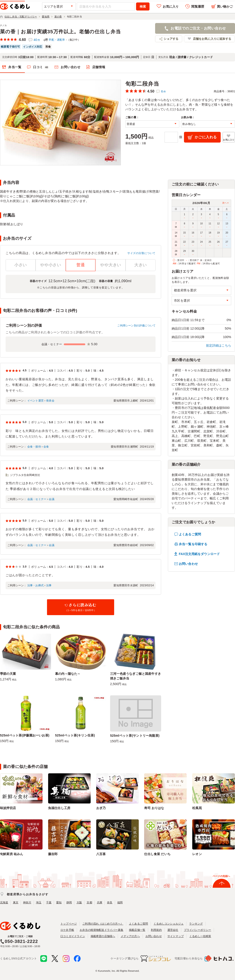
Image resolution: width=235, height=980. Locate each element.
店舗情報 (99, 67)
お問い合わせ (70, 67)
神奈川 (27, 902)
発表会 (50, 401)
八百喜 (101, 854)
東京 (16, 902)
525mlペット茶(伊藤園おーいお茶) (25, 735)
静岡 (69, 902)
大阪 (79, 902)
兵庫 (100, 902)
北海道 (4, 902)
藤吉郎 (53, 854)
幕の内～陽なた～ (68, 674)
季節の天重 (8, 674)
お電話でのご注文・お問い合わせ (198, 28)
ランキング (196, 924)
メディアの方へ (130, 936)
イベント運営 (35, 401)
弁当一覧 (15, 67)
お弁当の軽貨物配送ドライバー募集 (101, 930)
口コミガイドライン (73, 936)
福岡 (120, 902)
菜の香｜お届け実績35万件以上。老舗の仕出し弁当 (60, 32)
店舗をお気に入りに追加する (212, 39)
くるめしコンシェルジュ (169, 924)
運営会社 (173, 930)
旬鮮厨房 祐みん (12, 854)
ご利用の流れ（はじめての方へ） (103, 924)
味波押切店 (8, 808)
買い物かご (225, 6)
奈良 (110, 902)
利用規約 (156, 930)
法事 (49, 585)
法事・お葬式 (35, 585)
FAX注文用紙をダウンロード (199, 554)
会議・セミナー (37, 499)
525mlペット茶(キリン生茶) (75, 735)
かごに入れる (206, 137)
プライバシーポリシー (198, 930)
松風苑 (197, 808)
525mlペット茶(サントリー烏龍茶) (135, 736)
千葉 (49, 902)
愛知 (59, 902)
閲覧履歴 (198, 6)
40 (37, 40)
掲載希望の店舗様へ (103, 936)
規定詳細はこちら (219, 345)
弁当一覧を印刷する (193, 544)
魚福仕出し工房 (59, 808)
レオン (197, 854)
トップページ (69, 924)
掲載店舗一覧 (137, 930)
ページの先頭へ (221, 876)
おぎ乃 (101, 808)
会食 (46, 447)
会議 (51, 499)
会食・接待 (34, 447)
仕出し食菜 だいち (157, 854)
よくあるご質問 (190, 534)
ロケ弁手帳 (67, 930)
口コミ (41, 67)
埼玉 (39, 902)
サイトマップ (176, 936)
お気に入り (171, 6)
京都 (89, 902)
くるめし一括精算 (200, 936)
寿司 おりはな (154, 808)
